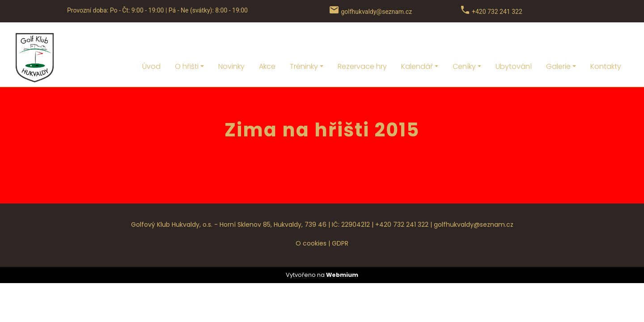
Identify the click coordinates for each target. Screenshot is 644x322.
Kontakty (606, 42)
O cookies (311, 219)
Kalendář (417, 42)
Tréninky (304, 42)
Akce (267, 42)
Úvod (151, 42)
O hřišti (187, 42)
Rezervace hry (362, 42)
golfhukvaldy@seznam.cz (474, 200)
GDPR (340, 219)
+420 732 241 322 (402, 200)
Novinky (231, 42)
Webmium (342, 251)
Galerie (558, 42)
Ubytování (514, 42)
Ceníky (464, 42)
